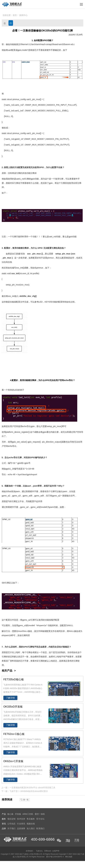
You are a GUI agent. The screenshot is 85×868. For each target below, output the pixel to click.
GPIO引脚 (28, 647)
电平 (34, 647)
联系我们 (40, 828)
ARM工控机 (28, 814)
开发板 (18, 814)
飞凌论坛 (39, 851)
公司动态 (5, 24)
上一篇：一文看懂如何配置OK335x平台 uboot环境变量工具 (28, 788)
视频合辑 (31, 824)
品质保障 (21, 828)
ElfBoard (48, 851)
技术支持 (21, 819)
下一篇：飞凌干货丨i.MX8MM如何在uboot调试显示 (25, 791)
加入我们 (31, 828)
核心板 (10, 814)
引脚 (18, 173)
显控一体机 (40, 814)
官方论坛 (40, 819)
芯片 (36, 50)
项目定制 (11, 819)
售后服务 (31, 819)
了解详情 (10, 698)
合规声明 (56, 851)
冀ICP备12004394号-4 (55, 857)
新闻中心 (23, 15)
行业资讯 (11, 24)
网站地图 (69, 857)
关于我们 (11, 828)
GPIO (45, 40)
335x (64, 44)
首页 (15, 15)
